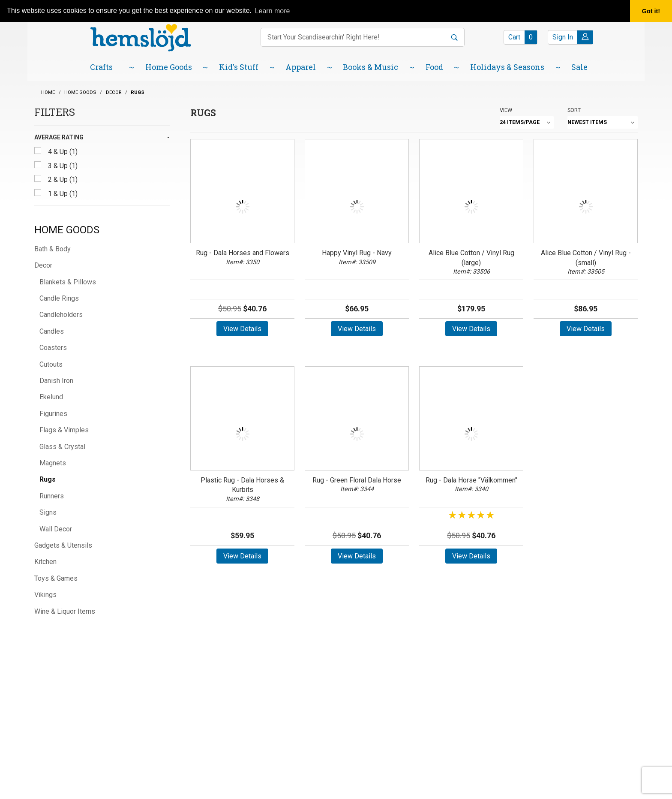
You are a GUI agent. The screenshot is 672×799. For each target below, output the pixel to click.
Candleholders (61, 315)
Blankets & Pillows (68, 282)
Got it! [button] (651, 11)
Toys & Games (56, 578)
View (506, 110)
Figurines (53, 414)
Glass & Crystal (62, 447)
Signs (48, 512)
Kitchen (45, 562)
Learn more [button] (273, 11)
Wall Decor (56, 529)
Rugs (48, 479)
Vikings (45, 595)
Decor (43, 265)
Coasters (53, 348)
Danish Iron (56, 381)
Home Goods (67, 230)
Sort (574, 110)
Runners (52, 496)
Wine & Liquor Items (65, 611)
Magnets (53, 463)
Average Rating (59, 137)
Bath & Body (52, 249)
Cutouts (51, 364)
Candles (52, 331)
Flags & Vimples (64, 430)
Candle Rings (59, 298)
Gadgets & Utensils (63, 545)
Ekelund (51, 397)
